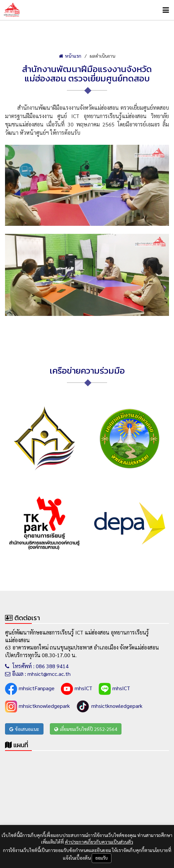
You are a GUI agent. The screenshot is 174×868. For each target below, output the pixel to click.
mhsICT (77, 689)
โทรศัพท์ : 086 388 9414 (37, 666)
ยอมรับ (102, 858)
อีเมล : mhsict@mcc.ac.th (38, 674)
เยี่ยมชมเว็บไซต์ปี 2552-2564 (86, 729)
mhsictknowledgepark (37, 707)
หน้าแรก (70, 56)
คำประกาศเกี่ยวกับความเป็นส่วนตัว (99, 842)
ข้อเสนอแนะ (24, 729)
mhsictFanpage (30, 689)
